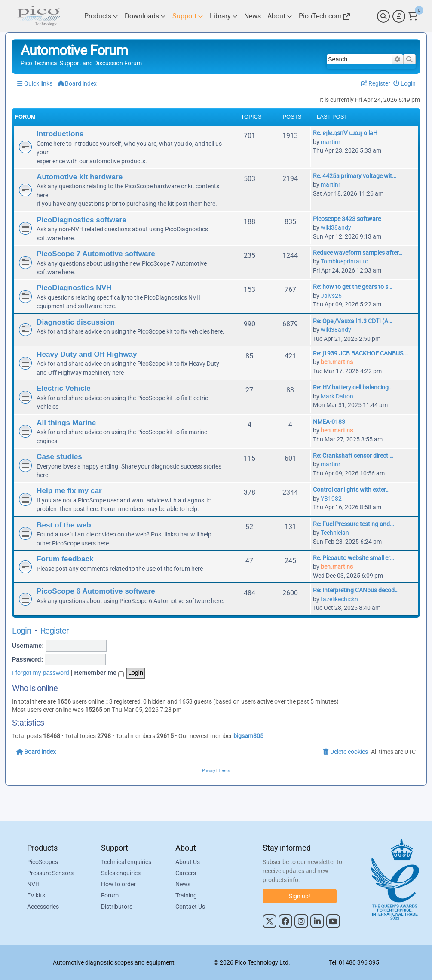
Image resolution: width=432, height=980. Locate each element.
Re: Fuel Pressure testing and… (353, 524)
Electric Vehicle (64, 388)
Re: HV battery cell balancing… (353, 387)
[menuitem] (405, 84)
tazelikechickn (339, 599)
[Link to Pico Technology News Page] (253, 16)
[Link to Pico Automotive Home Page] (38, 16)
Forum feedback (65, 559)
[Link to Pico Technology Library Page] (224, 16)
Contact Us (190, 906)
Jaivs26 (331, 296)
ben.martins (337, 362)
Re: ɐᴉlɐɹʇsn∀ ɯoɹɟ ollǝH (345, 133)
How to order (118, 884)
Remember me (99, 673)
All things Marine (66, 423)
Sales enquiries (121, 873)
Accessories (43, 906)
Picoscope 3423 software (347, 219)
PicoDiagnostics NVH (74, 288)
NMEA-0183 (329, 422)
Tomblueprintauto (345, 261)
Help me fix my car (69, 490)
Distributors (117, 906)
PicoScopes (43, 862)
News (183, 884)
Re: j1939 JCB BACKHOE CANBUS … (361, 353)
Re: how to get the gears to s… (352, 287)
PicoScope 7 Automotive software (96, 254)
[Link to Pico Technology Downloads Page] (145, 16)
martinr (331, 142)
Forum (110, 895)
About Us (188, 862)
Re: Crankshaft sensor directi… (353, 456)
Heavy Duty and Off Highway (87, 354)
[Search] (383, 16)
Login (21, 631)
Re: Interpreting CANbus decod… (356, 590)
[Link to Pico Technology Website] (323, 16)
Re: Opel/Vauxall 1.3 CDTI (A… (352, 321)
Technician (335, 533)
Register (55, 631)
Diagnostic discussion (76, 322)
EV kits (36, 895)
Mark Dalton (337, 396)
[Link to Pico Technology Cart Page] (413, 16)
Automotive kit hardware (80, 177)
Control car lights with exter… (351, 490)
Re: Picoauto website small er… (353, 558)
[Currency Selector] (399, 16)
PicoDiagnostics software (81, 220)
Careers (186, 873)
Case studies (59, 456)
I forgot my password (41, 673)
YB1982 (331, 499)
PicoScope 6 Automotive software (96, 591)
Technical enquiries (126, 862)
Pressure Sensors (50, 873)
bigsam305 (248, 736)
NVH (33, 884)
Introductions (60, 134)
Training (186, 895)
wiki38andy (336, 227)
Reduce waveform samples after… (358, 253)
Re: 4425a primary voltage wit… (354, 176)
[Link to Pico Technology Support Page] (188, 16)
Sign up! (300, 896)
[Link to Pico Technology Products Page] (101, 16)
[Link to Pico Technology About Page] (280, 16)
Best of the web (64, 525)
